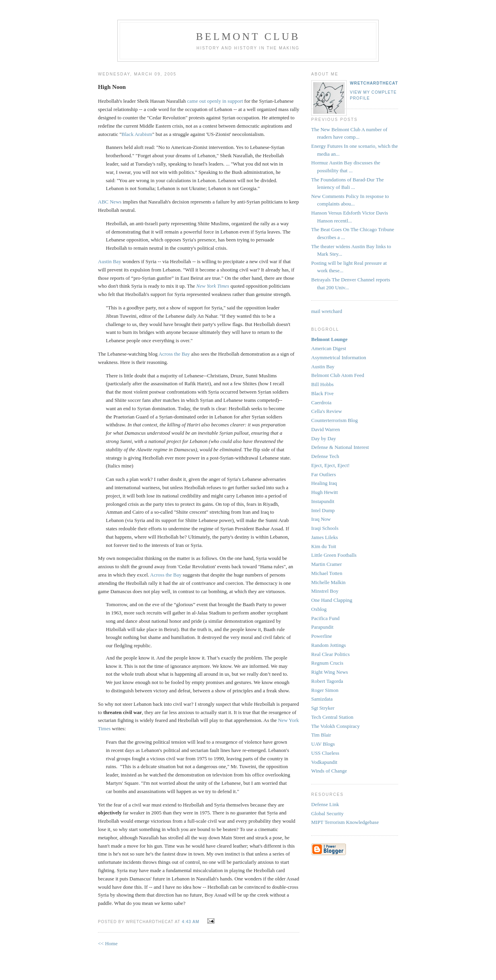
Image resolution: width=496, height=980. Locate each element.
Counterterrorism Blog (334, 420)
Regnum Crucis (327, 663)
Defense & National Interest (340, 447)
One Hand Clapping (332, 600)
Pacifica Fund (325, 618)
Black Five (322, 393)
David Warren (326, 429)
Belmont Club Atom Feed (338, 375)
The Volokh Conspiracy (335, 726)
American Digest (329, 348)
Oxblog (319, 609)
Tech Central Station (332, 717)
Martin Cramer (327, 564)
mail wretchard (327, 311)
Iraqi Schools (325, 528)
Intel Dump (323, 510)
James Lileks (325, 537)
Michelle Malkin (328, 582)
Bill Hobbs (322, 384)
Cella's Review (327, 411)
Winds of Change (329, 771)
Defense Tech (325, 456)
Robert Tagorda (327, 681)
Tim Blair (321, 735)
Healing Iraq (324, 483)
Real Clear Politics (330, 654)
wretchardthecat (374, 83)
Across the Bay (174, 354)
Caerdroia (321, 402)
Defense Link (325, 804)
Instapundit (323, 501)
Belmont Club (248, 37)
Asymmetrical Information (339, 357)
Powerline (322, 636)
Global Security (327, 813)
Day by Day (324, 438)
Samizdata (322, 699)
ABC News (110, 202)
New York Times (213, 286)
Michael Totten (327, 573)
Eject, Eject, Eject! (330, 465)
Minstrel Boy (325, 591)
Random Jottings (329, 645)
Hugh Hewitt (325, 492)
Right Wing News (330, 672)
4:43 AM (190, 922)
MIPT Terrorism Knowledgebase (345, 822)
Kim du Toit (324, 546)
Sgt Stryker (323, 708)
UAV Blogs (323, 744)
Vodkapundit (324, 762)
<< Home (108, 943)
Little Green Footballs (334, 555)
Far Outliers (323, 474)
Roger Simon (325, 690)
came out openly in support (215, 101)
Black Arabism (137, 134)
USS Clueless (325, 753)
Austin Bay (110, 261)
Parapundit (322, 627)
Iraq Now (321, 519)
